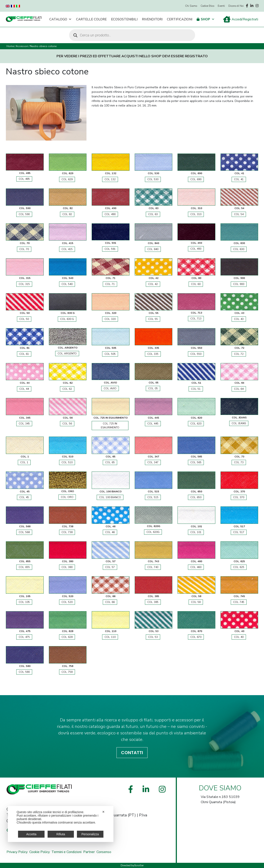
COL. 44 (24, 389)
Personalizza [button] (90, 834)
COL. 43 (239, 319)
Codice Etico (207, 6)
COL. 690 (196, 179)
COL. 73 (239, 462)
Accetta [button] (31, 834)
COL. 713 (196, 319)
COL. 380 (67, 567)
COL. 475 (24, 637)
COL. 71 (110, 284)
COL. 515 (153, 497)
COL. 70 (24, 249)
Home (10, 46)
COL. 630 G (67, 319)
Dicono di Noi (236, 6)
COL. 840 (153, 249)
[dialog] (61, 824)
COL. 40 (239, 637)
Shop (208, 19)
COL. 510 (67, 462)
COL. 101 (196, 532)
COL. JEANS (239, 423)
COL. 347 (153, 462)
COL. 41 (239, 179)
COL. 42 (153, 284)
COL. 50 (24, 319)
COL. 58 (196, 602)
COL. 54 (239, 214)
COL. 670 (196, 637)
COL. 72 (239, 354)
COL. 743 (153, 567)
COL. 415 (67, 249)
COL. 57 (110, 567)
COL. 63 (153, 214)
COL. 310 (196, 214)
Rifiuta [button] (61, 834)
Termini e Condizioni (66, 852)
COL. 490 (110, 214)
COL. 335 (153, 354)
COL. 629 (67, 179)
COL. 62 (67, 389)
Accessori (22, 46)
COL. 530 (153, 179)
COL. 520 (67, 602)
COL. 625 (239, 567)
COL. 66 (110, 602)
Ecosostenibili (124, 19)
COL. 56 (67, 424)
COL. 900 (239, 284)
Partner (89, 852)
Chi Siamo (191, 6)
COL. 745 (239, 602)
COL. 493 (196, 249)
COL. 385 (153, 602)
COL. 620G (153, 532)
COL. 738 (67, 532)
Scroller (139, 865)
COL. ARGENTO (67, 354)
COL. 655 (24, 567)
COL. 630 (239, 249)
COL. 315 (24, 284)
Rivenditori (152, 19)
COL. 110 (110, 637)
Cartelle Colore (91, 19)
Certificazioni (180, 19)
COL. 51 (196, 389)
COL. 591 (110, 249)
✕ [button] (103, 812)
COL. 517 (239, 532)
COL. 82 (67, 214)
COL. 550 (196, 354)
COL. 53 (153, 637)
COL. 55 (153, 319)
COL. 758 (67, 672)
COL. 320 (110, 319)
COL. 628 (67, 637)
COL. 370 (239, 497)
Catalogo (61, 19)
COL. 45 (24, 497)
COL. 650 (196, 497)
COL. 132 (110, 179)
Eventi (221, 6)
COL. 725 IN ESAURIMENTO (110, 426)
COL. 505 (110, 354)
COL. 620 (196, 424)
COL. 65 (110, 462)
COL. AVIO (110, 388)
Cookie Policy (40, 852)
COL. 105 (24, 602)
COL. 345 (24, 424)
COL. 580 (24, 672)
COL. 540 (67, 284)
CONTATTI (132, 753)
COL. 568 (24, 532)
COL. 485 (24, 179)
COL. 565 (196, 462)
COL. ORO (67, 497)
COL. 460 (196, 567)
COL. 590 (24, 214)
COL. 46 (110, 532)
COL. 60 (196, 284)
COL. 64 (239, 389)
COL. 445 (153, 424)
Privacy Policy (17, 852)
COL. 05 (153, 388)
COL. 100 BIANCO (110, 497)
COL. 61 (24, 354)
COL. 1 (24, 462)
